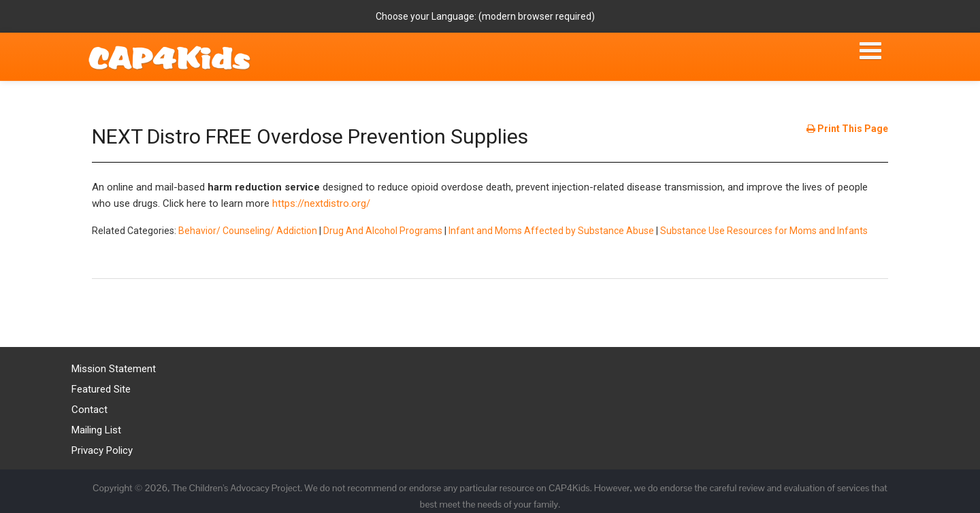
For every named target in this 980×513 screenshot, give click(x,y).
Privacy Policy (102, 450)
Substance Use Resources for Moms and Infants (764, 231)
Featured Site (101, 389)
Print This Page (847, 129)
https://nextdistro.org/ (321, 203)
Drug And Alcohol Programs (383, 231)
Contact (89, 410)
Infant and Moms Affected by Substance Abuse (551, 231)
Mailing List (96, 430)
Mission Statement (114, 369)
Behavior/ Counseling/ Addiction (248, 231)
